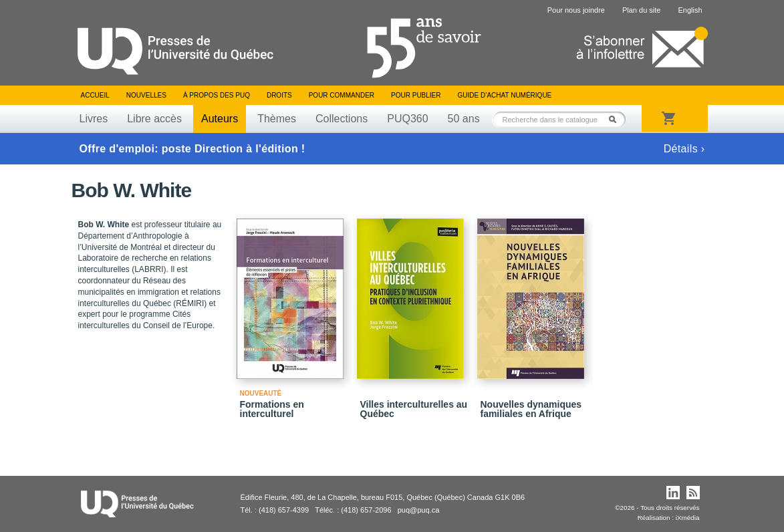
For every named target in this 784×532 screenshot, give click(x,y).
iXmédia (688, 518)
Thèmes (277, 119)
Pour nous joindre (576, 10)
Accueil (95, 95)
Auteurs (220, 119)
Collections (342, 119)
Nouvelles (146, 95)
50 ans (464, 119)
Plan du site (641, 10)
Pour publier (416, 95)
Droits (279, 95)
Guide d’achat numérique (505, 95)
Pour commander (342, 95)
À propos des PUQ (217, 95)
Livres (94, 119)
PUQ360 (407, 119)
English (690, 10)
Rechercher (616, 119)
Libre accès (154, 119)
